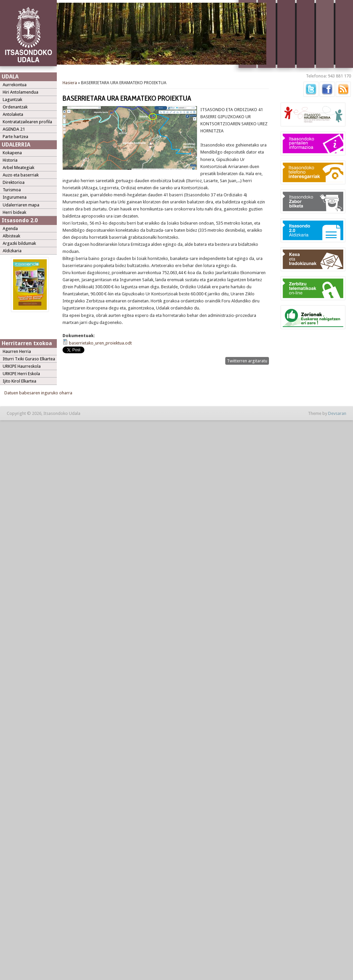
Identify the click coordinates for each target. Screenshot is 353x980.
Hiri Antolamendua (21, 92)
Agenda (10, 228)
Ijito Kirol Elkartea (19, 381)
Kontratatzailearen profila (27, 122)
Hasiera (70, 83)
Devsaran (337, 413)
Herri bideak (14, 212)
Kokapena (12, 153)
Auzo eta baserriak (21, 175)
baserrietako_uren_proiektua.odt (100, 343)
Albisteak (11, 236)
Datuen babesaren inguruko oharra (38, 393)
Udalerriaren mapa (21, 205)
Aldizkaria (12, 251)
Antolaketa (13, 114)
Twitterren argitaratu (247, 361)
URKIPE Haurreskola (22, 366)
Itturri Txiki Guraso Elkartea (29, 359)
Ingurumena (15, 197)
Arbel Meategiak (18, 168)
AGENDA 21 (14, 129)
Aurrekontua (15, 85)
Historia (10, 160)
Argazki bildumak (19, 243)
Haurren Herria (17, 351)
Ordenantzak (15, 107)
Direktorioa (14, 182)
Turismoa (12, 190)
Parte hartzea (15, 137)
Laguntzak (12, 100)
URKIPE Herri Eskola (21, 374)
